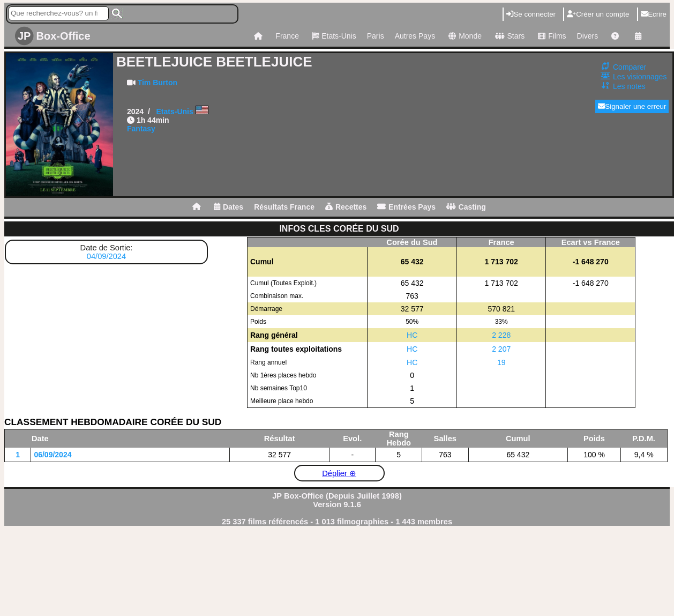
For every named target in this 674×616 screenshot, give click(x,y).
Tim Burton (158, 83)
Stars (508, 36)
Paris (376, 36)
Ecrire (654, 14)
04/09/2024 (106, 256)
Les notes (629, 86)
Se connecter (531, 14)
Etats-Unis (333, 36)
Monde (464, 36)
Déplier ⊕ (339, 473)
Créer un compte (598, 14)
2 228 (501, 335)
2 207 (501, 349)
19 (501, 362)
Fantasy (141, 129)
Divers (588, 36)
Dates (229, 207)
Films (551, 36)
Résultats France (284, 207)
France (287, 36)
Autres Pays (415, 36)
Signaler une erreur (632, 106)
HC (412, 335)
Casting (466, 207)
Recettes (346, 207)
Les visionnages (640, 77)
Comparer (630, 67)
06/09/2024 (53, 455)
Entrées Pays (406, 207)
